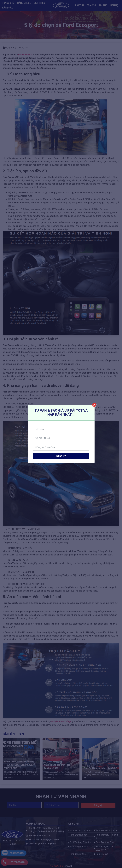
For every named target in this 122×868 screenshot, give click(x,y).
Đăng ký (61, 456)
